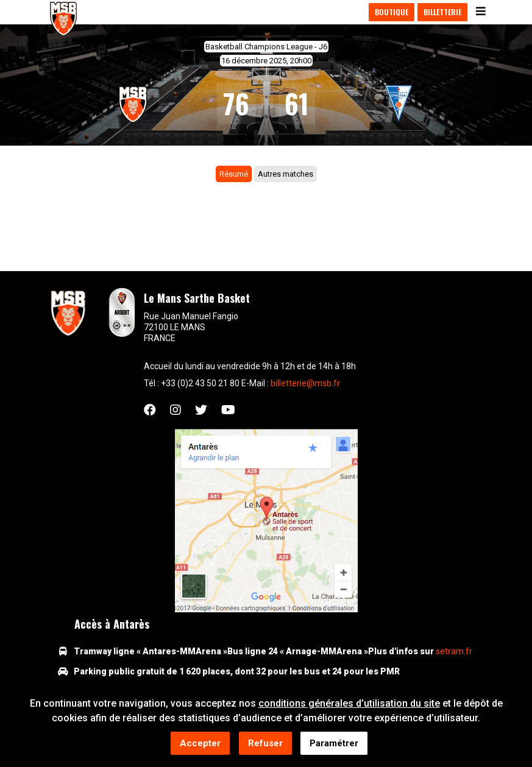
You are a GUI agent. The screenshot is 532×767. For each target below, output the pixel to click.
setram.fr (454, 651)
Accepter (200, 744)
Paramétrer (334, 744)
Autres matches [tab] (286, 174)
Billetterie (442, 12)
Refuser (265, 744)
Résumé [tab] (234, 174)
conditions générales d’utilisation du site (349, 704)
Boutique (392, 12)
